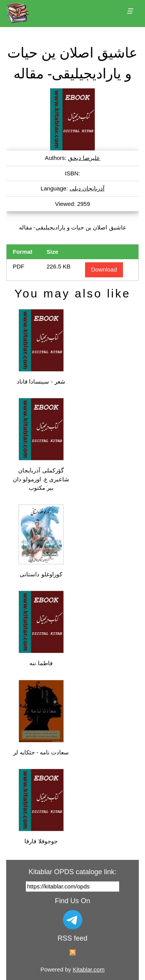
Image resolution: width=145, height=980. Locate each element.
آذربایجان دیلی (87, 188)
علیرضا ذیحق (84, 158)
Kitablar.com (89, 969)
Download (104, 269)
